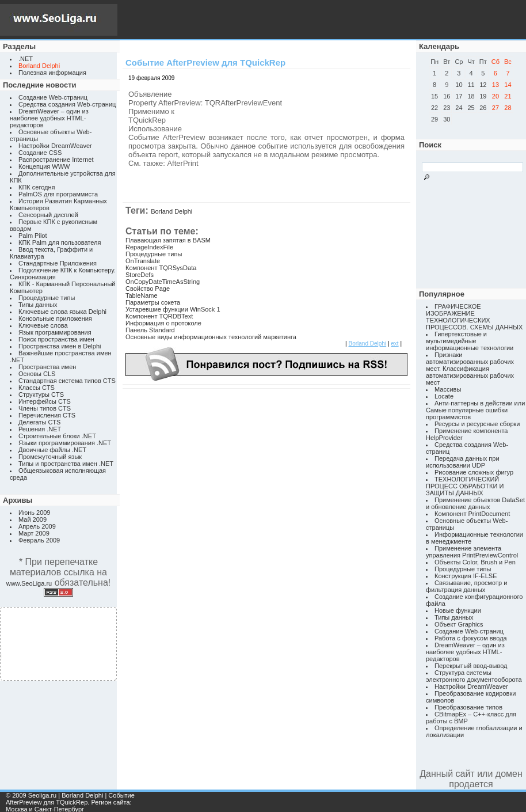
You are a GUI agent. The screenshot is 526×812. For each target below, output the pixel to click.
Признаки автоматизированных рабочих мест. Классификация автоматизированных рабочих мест (470, 369)
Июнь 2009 (35, 513)
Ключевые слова (43, 325)
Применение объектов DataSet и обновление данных (475, 503)
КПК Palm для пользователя (60, 242)
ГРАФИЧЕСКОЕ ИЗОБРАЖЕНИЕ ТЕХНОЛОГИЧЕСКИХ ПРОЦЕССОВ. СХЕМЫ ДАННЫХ (474, 317)
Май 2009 (33, 519)
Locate (444, 396)
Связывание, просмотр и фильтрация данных (466, 586)
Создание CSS (40, 153)
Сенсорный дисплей (48, 215)
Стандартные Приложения (58, 263)
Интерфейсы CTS (45, 401)
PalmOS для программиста (58, 194)
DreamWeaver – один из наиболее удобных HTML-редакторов (49, 118)
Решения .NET (40, 429)
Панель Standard (150, 330)
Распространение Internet (56, 160)
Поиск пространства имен (56, 339)
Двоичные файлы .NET (52, 450)
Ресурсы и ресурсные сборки (477, 424)
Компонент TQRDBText (159, 316)
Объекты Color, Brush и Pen (475, 562)
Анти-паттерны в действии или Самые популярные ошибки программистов (475, 410)
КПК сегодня (37, 187)
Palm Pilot (33, 236)
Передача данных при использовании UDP (463, 462)
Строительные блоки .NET (57, 436)
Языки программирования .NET (65, 443)
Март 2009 (34, 533)
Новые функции (458, 610)
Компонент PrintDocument (472, 514)
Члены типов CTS (45, 408)
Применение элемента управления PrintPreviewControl (472, 552)
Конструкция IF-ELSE (466, 576)
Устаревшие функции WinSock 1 (173, 309)
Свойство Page (148, 289)
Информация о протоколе (163, 323)
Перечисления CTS (47, 415)
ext (394, 344)
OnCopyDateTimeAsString (163, 282)
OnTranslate (143, 261)
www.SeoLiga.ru (29, 583)
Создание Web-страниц (53, 97)
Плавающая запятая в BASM (168, 240)
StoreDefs (140, 275)
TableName (142, 295)
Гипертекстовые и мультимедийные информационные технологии (470, 341)
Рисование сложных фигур (474, 472)
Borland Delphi (171, 211)
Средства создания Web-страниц (67, 104)
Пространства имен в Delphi (60, 346)
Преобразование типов (468, 707)
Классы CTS (37, 388)
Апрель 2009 (37, 526)
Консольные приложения (55, 318)
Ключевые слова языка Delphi (62, 312)
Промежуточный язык (50, 457)
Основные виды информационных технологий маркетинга (211, 337)
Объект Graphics (459, 624)
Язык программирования (55, 332)
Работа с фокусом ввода (471, 638)
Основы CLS (37, 374)
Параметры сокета (153, 302)
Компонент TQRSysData (161, 268)
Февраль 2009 (39, 540)
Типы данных (38, 305)
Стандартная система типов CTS (67, 381)
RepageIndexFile (149, 247)
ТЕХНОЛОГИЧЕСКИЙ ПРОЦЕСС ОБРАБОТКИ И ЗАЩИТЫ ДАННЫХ (465, 486)
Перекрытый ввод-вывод (471, 666)
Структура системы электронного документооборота (474, 676)
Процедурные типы (47, 298)
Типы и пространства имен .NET (66, 464)
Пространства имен (47, 367)
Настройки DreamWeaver (55, 146)
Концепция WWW (44, 166)
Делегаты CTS (39, 422)
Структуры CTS (41, 394)
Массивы (448, 389)
